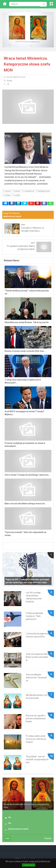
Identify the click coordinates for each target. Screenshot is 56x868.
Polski (9, 81)
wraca (7, 191)
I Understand (29, 865)
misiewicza (28, 191)
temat (16, 191)
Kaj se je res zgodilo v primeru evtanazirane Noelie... (36, 718)
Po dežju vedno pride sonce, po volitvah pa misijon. (36, 739)
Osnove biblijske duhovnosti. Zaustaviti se (36, 678)
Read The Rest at (12, 215)
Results (48, 838)
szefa (16, 195)
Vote (7, 838)
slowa (7, 195)
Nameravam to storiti (18, 829)
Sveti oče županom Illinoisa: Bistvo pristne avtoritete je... (39, 657)
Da (10, 817)
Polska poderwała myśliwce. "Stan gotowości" (34, 616)
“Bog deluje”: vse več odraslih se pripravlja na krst (37, 759)
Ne (10, 823)
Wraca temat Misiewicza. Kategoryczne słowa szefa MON (27, 64)
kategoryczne (43, 191)
